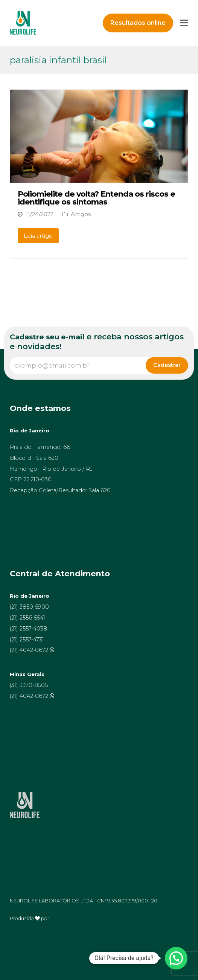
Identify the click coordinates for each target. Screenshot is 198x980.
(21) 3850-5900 (29, 607)
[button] (176, 958)
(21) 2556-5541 (27, 618)
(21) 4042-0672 (30, 650)
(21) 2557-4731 (27, 640)
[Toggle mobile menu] (184, 23)
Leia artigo (38, 236)
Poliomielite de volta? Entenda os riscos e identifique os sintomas (96, 198)
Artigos (81, 214)
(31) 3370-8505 (29, 685)
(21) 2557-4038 (28, 629)
